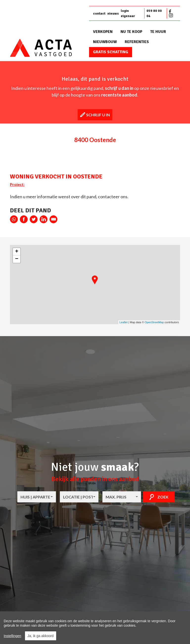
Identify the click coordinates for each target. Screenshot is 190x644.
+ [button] (17, 252)
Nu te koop (131, 32)
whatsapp (14, 219)
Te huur (158, 32)
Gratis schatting (111, 52)
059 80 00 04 (154, 13)
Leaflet (124, 322)
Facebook (171, 11)
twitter (34, 219)
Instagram (171, 15)
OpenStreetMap (154, 322)
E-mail (53, 219)
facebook (24, 219)
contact (99, 13)
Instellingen (12, 636)
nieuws (113, 13)
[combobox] (37, 497)
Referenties (137, 42)
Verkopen (103, 32)
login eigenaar (128, 13)
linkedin (44, 219)
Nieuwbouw (105, 42)
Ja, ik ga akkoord (41, 636)
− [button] (17, 259)
